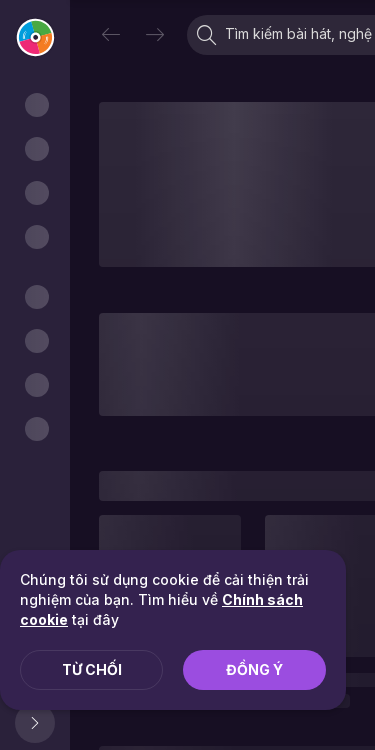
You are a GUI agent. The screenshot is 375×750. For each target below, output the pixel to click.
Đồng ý (254, 669)
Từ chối (92, 669)
